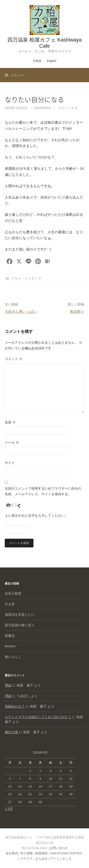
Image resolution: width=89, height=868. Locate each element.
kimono (10, 646)
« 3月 (9, 809)
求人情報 (27, 853)
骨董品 (10, 636)
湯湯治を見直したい (20, 614)
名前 (10, 422)
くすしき (66, 859)
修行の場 (11, 732)
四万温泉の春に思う (20, 625)
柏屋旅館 (42, 853)
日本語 (37, 61)
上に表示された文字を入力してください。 (36, 516)
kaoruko (43, 108)
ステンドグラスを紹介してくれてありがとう (38, 717)
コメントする (68, 108)
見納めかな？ (15, 706)
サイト (10, 463)
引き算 (10, 604)
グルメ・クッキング (26, 278)
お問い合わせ (59, 848)
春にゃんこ (13, 657)
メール (12, 442)
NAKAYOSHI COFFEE (66, 853)
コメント (14, 359)
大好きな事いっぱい (21, 311)
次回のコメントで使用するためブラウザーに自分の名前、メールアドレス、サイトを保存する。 (43, 491)
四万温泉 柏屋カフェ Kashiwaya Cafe (44, 43)
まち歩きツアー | (47, 859)
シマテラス (25, 859)
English (52, 61)
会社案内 (12, 853)
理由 (8, 685)
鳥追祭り (77, 311)
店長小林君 (13, 593)
